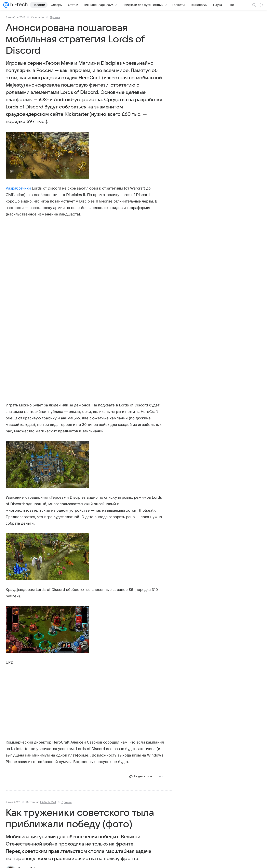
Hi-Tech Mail (48, 802)
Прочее (55, 17)
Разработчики (18, 188)
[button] (47, 155)
